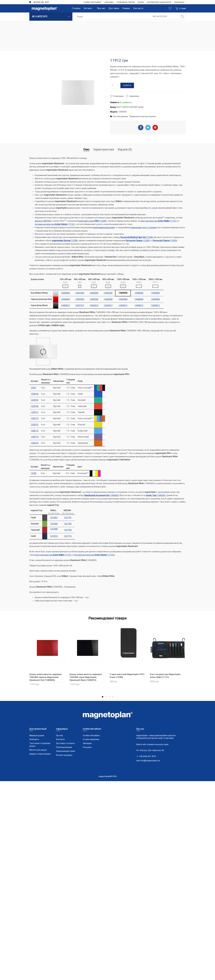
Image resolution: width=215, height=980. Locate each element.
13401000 (80, 293)
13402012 (94, 305)
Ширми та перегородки (40, 754)
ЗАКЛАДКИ (109, 2)
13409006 (155, 299)
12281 (33, 388)
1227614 (54, 536)
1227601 (54, 518)
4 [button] (112, 697)
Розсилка (87, 747)
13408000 (139, 293)
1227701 (68, 518)
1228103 (35, 394)
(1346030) (156, 495)
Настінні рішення (120, 116)
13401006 (80, 299)
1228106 (35, 406)
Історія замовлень (91, 739)
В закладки (118, 96)
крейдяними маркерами (104, 228)
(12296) (137, 237)
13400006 (65, 299)
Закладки (87, 743)
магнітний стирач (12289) (93, 221)
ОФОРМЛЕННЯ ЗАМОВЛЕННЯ (159, 2)
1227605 (54, 524)
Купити (127, 85)
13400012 (65, 305)
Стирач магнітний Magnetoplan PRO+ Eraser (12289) (127, 676)
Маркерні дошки (37, 735)
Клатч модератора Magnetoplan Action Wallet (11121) (165, 676)
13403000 (108, 293)
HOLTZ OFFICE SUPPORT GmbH (130, 107)
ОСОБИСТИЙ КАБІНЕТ (93, 2)
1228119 (35, 437)
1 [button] (103, 697)
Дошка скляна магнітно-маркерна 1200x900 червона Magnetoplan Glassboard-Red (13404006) (45, 677)
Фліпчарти (34, 739)
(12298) (65, 241)
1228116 (35, 431)
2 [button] (106, 697)
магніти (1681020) (43, 221)
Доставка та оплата (65, 743)
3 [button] (109, 697)
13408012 (139, 305)
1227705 (68, 524)
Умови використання (66, 751)
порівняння (134, 96)
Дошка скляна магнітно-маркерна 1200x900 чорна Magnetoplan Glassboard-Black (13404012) (86, 677)
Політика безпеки (64, 747)
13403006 (108, 299)
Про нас (60, 735)
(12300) (138, 241)
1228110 (35, 418)
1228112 (35, 412)
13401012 (80, 305)
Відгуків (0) (125, 149)
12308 (33, 473)
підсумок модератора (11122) (55, 224)
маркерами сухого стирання (144, 228)
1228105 (35, 400)
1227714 (68, 536)
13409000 (155, 293)
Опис (86, 149)
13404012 (123, 305)
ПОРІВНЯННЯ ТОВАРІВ (126, 2)
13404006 (123, 299)
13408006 (139, 299)
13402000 (94, 293)
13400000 (65, 293)
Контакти (60, 739)
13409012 (155, 305)
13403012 (108, 305)
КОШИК (141, 2)
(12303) (165, 241)
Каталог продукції (64, 755)
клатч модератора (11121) (159, 221)
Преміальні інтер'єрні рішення (143, 116)
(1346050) (101, 495)
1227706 (68, 530)
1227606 (54, 529)
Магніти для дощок (38, 750)
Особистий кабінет (91, 735)
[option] (47, 657)
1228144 (35, 443)
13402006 (94, 299)
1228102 (35, 425)
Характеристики (104, 149)
